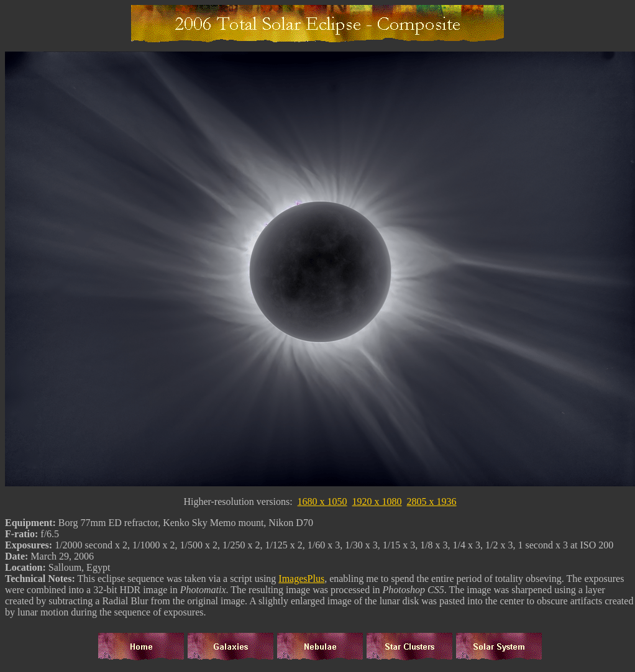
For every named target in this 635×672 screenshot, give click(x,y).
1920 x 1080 (377, 503)
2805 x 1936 (432, 503)
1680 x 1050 (322, 503)
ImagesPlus (301, 580)
